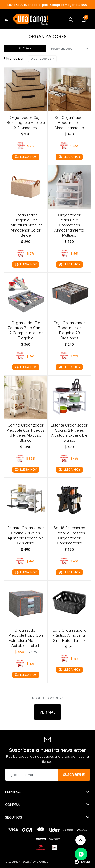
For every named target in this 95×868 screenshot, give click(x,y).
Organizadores (41, 58)
